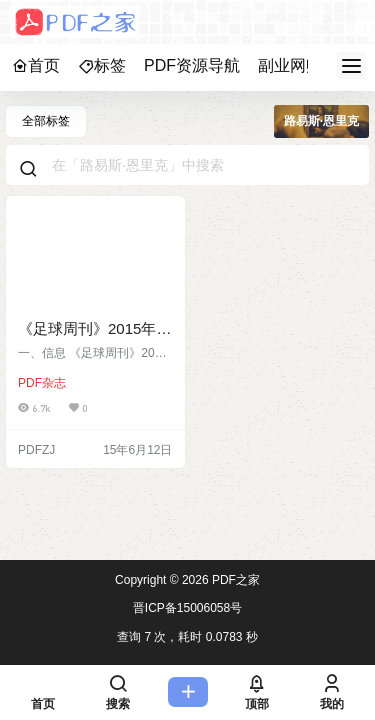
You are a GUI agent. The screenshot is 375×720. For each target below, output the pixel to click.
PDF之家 (234, 580)
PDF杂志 (42, 383)
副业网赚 (290, 65)
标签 (102, 65)
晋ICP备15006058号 (187, 608)
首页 (36, 65)
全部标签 (46, 121)
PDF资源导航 (192, 65)
